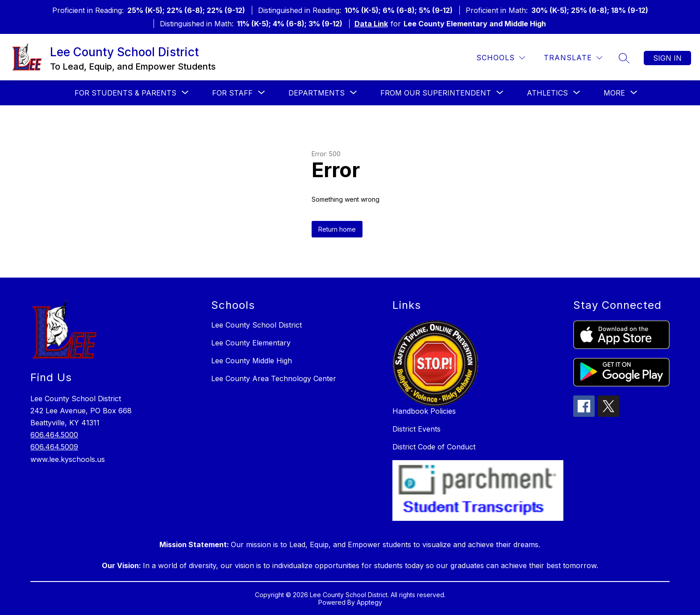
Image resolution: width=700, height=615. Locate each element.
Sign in (667, 58)
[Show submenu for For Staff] (232, 93)
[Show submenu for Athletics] (547, 93)
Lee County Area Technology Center (274, 378)
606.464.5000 (54, 435)
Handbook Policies (424, 411)
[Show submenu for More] (614, 93)
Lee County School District (256, 325)
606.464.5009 (54, 447)
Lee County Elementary (251, 343)
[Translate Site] (573, 58)
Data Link (371, 24)
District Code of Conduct (434, 447)
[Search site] (624, 58)
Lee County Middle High (252, 361)
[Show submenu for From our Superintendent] (436, 93)
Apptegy (369, 602)
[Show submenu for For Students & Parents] (125, 93)
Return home (337, 229)
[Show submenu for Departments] (317, 93)
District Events (417, 429)
